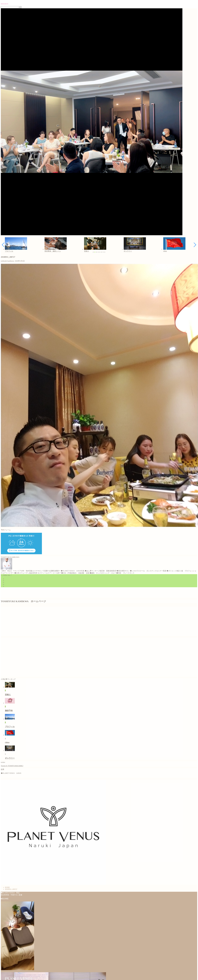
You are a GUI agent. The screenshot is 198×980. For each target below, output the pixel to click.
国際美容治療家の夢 (5, 4)
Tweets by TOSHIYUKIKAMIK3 (12, 766)
